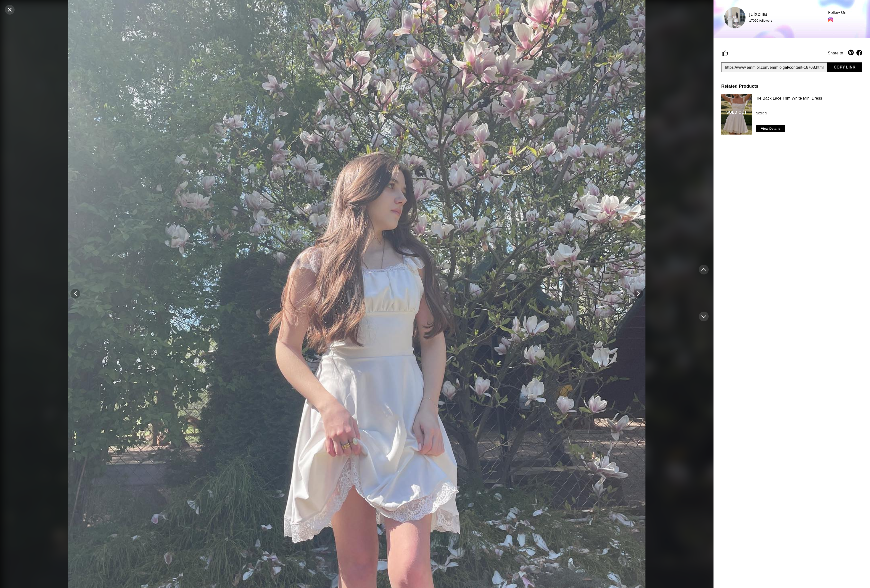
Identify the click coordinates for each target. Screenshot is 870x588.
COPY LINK (845, 67)
